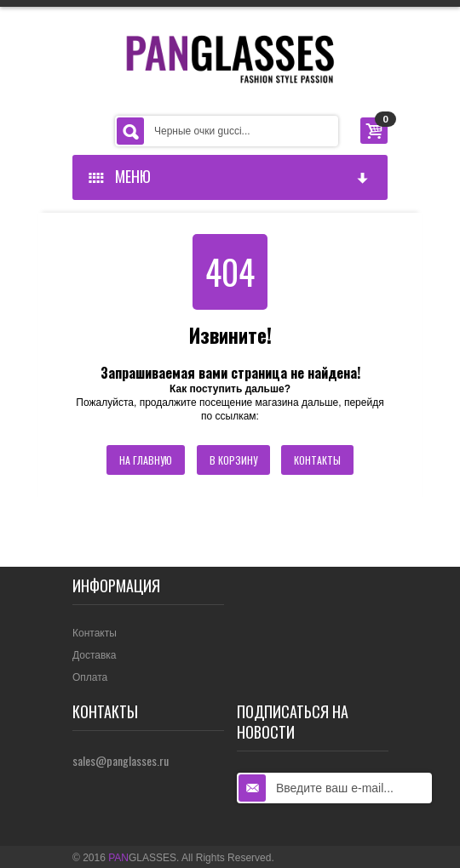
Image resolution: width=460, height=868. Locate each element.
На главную (146, 460)
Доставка (95, 655)
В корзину (233, 460)
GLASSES (142, 858)
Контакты (317, 460)
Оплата (90, 677)
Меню (229, 176)
